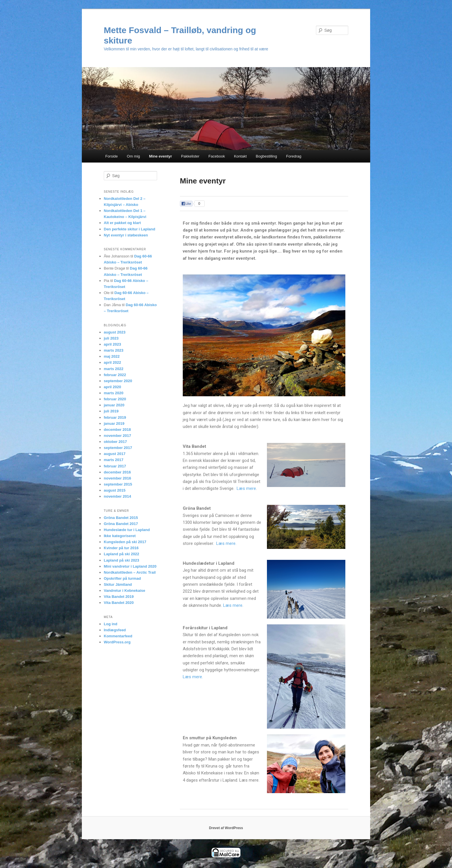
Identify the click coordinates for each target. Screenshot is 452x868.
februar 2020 (115, 399)
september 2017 (118, 448)
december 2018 (117, 430)
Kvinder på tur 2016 (121, 548)
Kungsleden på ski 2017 (125, 542)
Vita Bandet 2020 (119, 603)
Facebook (217, 156)
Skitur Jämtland (118, 584)
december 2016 (117, 472)
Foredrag (294, 156)
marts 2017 (114, 460)
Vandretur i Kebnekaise (125, 591)
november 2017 (117, 436)
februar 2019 (115, 417)
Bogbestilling (266, 156)
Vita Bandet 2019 (119, 597)
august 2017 (115, 454)
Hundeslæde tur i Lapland (127, 530)
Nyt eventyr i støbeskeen (126, 235)
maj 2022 (112, 356)
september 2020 (118, 381)
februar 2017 (115, 466)
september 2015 (118, 484)
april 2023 (112, 344)
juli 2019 (111, 411)
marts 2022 (114, 369)
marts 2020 (114, 393)
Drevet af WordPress (226, 828)
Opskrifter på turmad (122, 578)
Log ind (111, 624)
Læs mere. (226, 543)
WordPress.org (117, 642)
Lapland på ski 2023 (122, 560)
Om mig (133, 156)
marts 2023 (114, 350)
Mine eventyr (160, 156)
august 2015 (115, 490)
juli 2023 (111, 338)
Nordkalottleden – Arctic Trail (130, 572)
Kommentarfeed (118, 636)
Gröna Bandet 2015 (121, 518)
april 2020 (112, 387)
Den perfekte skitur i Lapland (129, 229)
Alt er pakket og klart (122, 223)
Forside (111, 156)
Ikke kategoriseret (120, 536)
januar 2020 (114, 405)
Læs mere (246, 488)
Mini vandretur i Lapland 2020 (130, 566)
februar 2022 (115, 375)
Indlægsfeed (115, 630)
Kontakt (240, 156)
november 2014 (117, 496)
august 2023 (115, 332)
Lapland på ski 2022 (122, 554)
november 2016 (117, 478)
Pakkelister (190, 156)
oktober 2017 (115, 442)
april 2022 (112, 362)
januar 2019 (114, 423)
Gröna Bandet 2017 (121, 524)
